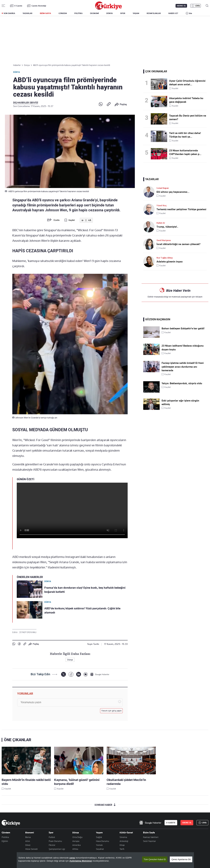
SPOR (123, 13)
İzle (190, 13)
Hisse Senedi (31, 849)
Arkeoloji (124, 841)
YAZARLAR (27, 13)
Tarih (122, 849)
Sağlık (99, 837)
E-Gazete (18, 6)
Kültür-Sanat (126, 833)
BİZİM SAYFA (45, 13)
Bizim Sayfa (149, 833)
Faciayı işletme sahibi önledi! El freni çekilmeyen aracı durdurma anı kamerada (183, 367)
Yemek (99, 845)
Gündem (6, 833)
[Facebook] (71, 674)
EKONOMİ (94, 13)
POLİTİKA (78, 13)
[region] (105, 860)
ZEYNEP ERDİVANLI (28, 632)
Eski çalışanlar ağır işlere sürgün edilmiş (180, 402)
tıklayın (199, 297)
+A (89, 220)
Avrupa (76, 841)
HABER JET (173, 13)
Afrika (75, 849)
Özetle (57, 220)
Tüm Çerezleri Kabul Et (155, 859)
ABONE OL (181, 6)
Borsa (28, 837)
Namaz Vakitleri (151, 837)
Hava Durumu (102, 841)
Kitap (122, 845)
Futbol (52, 837)
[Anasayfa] (11, 823)
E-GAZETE (171, 823)
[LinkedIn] (79, 674)
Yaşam (99, 833)
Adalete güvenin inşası (170, 262)
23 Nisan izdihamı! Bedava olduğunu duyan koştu (183, 348)
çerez (72, 858)
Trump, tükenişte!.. (167, 227)
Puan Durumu (55, 841)
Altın (28, 841)
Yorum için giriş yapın (112, 711)
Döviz (28, 845)
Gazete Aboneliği (39, 6)
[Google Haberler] (100, 674)
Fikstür (52, 845)
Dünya (16, 72)
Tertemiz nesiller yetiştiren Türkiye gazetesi (181, 209)
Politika (5, 837)
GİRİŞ (197, 6)
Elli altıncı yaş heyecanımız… (173, 192)
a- (83, 220)
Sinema (123, 837)
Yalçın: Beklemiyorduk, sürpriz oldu (182, 383)
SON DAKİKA (9, 13)
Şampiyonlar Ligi (57, 849)
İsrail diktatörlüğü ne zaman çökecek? (178, 244)
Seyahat (100, 849)
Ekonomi (30, 833)
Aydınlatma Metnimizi (81, 861)
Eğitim (5, 841)
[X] (63, 674)
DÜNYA (110, 13)
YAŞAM (136, 13)
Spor (51, 833)
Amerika (76, 845)
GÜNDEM (63, 13)
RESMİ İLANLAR (154, 13)
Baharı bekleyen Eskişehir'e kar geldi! (183, 328)
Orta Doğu (77, 837)
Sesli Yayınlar (149, 841)
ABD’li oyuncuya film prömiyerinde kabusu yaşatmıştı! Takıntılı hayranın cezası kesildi (72, 65)
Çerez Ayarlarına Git (181, 859)
